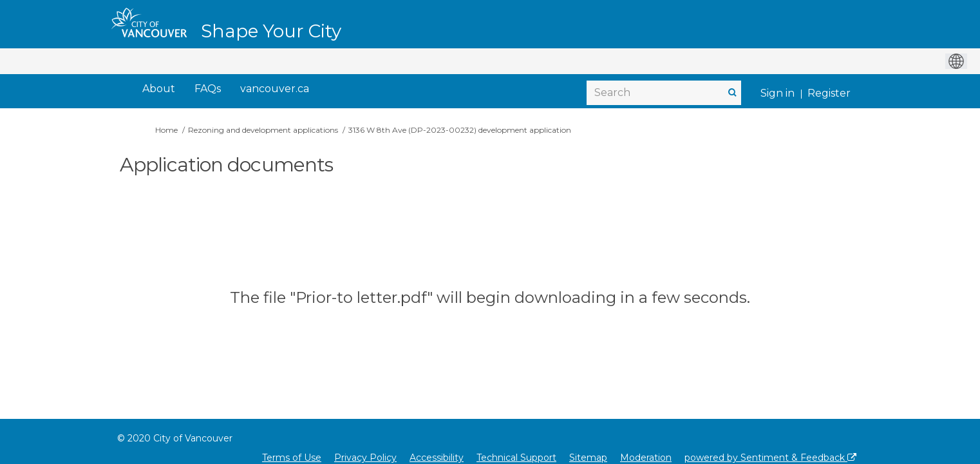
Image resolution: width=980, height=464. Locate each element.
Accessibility (437, 458)
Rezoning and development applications (263, 130)
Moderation (646, 458)
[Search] (664, 93)
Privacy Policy (365, 458)
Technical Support (516, 458)
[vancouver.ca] (275, 89)
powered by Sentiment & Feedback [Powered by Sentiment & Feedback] (770, 458)
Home (166, 130)
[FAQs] (208, 89)
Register (829, 93)
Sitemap (588, 458)
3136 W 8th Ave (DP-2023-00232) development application (460, 130)
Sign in (777, 93)
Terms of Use (292, 458)
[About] (159, 89)
